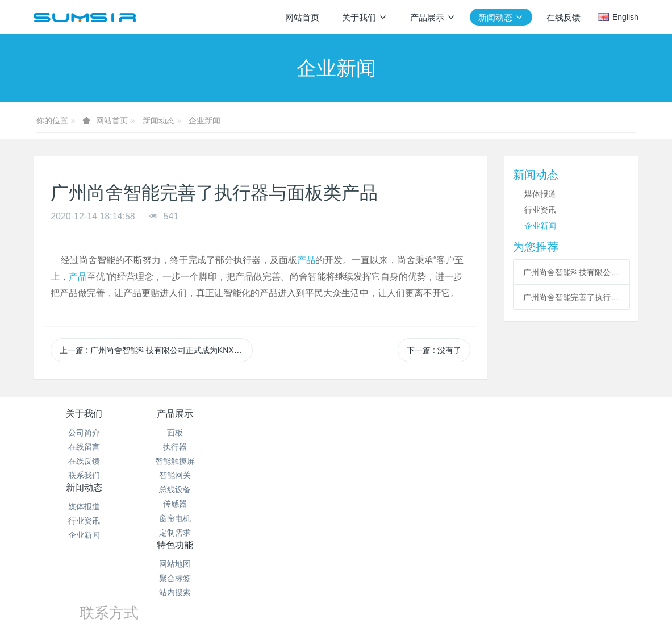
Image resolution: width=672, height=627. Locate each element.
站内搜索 (386, 461)
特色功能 (386, 414)
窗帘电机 (185, 518)
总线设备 (185, 489)
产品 (306, 260)
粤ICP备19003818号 (402, 564)
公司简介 (84, 433)
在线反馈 (84, 461)
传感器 (185, 504)
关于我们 (84, 414)
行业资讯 (540, 210)
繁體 (336, 600)
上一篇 (156, 350)
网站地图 (386, 433)
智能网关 (185, 475)
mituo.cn (408, 579)
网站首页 (302, 17)
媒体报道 (540, 194)
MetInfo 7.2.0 (318, 579)
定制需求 (185, 533)
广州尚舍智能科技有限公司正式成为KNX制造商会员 (571, 272)
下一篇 (434, 350)
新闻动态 (158, 121)
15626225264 (512, 445)
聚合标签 (386, 447)
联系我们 (84, 475)
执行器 (185, 447)
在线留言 (84, 447)
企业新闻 (204, 121)
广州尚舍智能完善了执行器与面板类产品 (571, 297)
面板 (185, 433)
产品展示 (185, 414)
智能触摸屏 (185, 461)
